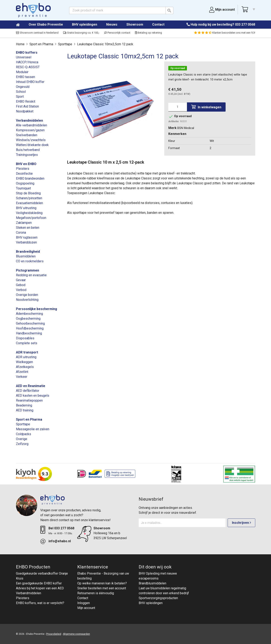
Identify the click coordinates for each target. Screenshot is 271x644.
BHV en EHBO (26, 164)
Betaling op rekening (148, 33)
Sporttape (23, 424)
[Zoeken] (121, 10)
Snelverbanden (27, 135)
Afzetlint (22, 372)
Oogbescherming (28, 319)
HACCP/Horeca (27, 62)
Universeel (24, 57)
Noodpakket (25, 111)
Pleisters (23, 169)
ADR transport (27, 352)
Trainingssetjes (27, 155)
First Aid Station (27, 106)
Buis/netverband (28, 150)
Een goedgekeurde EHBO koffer (39, 583)
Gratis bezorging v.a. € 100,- (81, 33)
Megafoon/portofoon (31, 218)
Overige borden (27, 295)
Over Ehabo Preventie (46, 24)
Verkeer (22, 377)
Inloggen (84, 603)
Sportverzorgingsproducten (158, 598)
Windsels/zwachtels (31, 140)
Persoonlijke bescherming (37, 309)
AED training (25, 410)
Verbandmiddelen (29, 121)
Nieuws (112, 24)
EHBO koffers (27, 53)
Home (22, 25)
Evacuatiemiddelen (29, 203)
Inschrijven (241, 523)
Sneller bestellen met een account (102, 588)
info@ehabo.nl (60, 541)
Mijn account (86, 608)
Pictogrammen (28, 270)
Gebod (21, 285)
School (21, 92)
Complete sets (27, 343)
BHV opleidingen (85, 24)
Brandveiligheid (28, 252)
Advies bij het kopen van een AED (40, 588)
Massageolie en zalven (33, 429)
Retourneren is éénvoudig (96, 593)
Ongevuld (23, 87)
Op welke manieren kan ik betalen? (102, 583)
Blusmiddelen (26, 256)
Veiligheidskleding (29, 213)
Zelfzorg (22, 444)
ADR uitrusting (26, 357)
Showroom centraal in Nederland (37, 33)
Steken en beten (28, 228)
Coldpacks (24, 434)
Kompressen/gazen (30, 130)
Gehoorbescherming (30, 323)
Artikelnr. (174, 121)
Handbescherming (29, 333)
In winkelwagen (206, 107)
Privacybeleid (54, 634)
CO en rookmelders (30, 261)
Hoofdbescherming (30, 328)
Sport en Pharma (29, 419)
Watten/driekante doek (32, 145)
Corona (21, 233)
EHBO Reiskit (26, 101)
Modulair (22, 72)
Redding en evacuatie (31, 275)
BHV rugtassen (27, 237)
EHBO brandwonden (30, 178)
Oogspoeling (25, 183)
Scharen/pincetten (29, 198)
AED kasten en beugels (33, 396)
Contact (158, 24)
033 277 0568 (245, 24)
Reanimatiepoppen (29, 400)
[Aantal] (178, 107)
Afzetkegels (25, 367)
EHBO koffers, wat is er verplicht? (40, 603)
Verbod (21, 290)
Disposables (25, 338)
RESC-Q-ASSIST (28, 67)
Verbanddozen (26, 242)
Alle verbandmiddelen (31, 125)
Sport (20, 97)
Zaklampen (24, 223)
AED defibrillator (28, 391)
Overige (22, 439)
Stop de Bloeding (28, 193)
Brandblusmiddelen (152, 583)
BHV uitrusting (26, 208)
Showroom (135, 24)
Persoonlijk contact (117, 33)
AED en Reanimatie (31, 386)
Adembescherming (29, 314)
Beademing (24, 405)
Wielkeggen (24, 362)
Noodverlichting (27, 300)
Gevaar (21, 280)
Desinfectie (24, 174)
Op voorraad (178, 68)
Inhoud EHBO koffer (30, 82)
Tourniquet (23, 188)
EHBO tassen (25, 77)
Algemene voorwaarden (76, 634)
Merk (172, 128)
